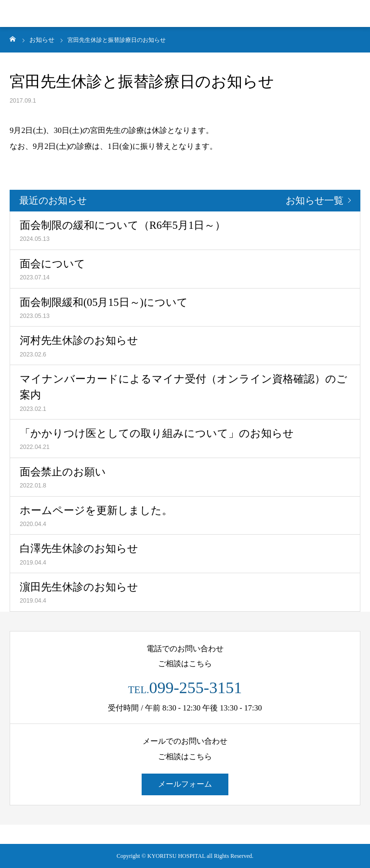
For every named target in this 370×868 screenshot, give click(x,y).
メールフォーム (185, 784)
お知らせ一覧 (315, 200)
